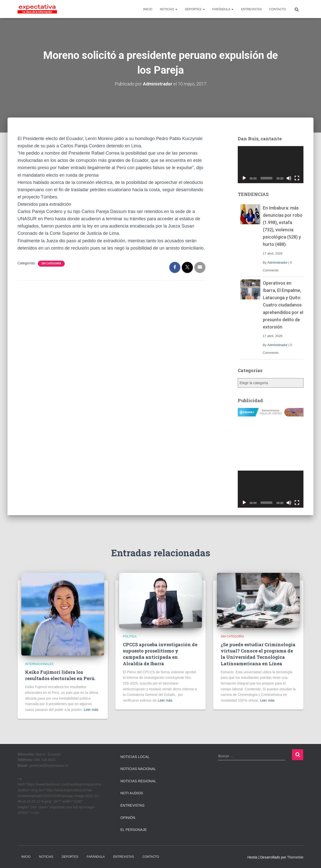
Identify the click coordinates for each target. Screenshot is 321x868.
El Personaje (134, 830)
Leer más (91, 710)
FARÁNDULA (223, 9)
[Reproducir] (244, 178)
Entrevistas (132, 805)
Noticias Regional (138, 781)
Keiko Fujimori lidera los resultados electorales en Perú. (60, 675)
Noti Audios (132, 793)
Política (130, 636)
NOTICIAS (169, 9)
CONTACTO (278, 9)
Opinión (128, 817)
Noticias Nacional (138, 769)
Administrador (277, 262)
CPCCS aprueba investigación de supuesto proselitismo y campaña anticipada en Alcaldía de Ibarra (160, 654)
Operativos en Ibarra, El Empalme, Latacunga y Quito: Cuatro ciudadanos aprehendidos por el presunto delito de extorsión (283, 305)
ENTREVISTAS (251, 9)
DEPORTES (195, 9)
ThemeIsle (295, 857)
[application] (271, 165)
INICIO (148, 9)
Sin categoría (51, 263)
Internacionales (39, 664)
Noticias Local (135, 756)
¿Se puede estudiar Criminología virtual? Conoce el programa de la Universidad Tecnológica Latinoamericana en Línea (258, 654)
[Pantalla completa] (297, 178)
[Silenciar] (289, 178)
